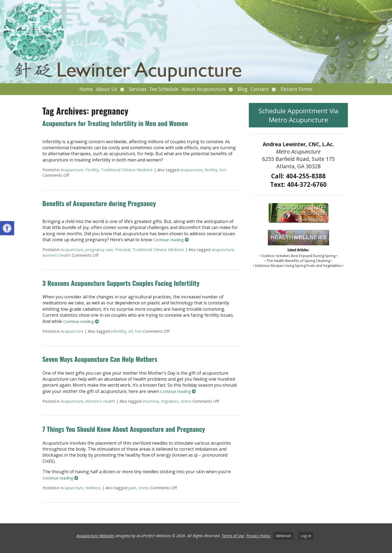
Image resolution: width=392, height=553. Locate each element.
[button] (7, 228)
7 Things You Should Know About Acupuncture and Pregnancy (124, 429)
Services (138, 89)
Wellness (93, 488)
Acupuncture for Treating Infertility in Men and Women (115, 123)
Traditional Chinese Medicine (127, 170)
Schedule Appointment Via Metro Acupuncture (298, 115)
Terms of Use (233, 536)
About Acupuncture (204, 89)
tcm (223, 170)
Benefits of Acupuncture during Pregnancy (99, 203)
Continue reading (171, 240)
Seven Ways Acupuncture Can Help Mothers (100, 359)
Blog (243, 89)
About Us (107, 89)
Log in (306, 536)
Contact (260, 89)
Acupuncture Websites (95, 536)
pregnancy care (99, 250)
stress (186, 401)
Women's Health (100, 401)
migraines (170, 401)
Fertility (92, 170)
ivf (131, 331)
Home (86, 89)
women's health (57, 255)
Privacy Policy (258, 536)
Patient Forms (297, 89)
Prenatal (123, 250)
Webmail (283, 536)
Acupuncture (72, 170)
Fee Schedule (164, 89)
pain (132, 488)
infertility (119, 331)
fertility (211, 170)
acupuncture (191, 170)
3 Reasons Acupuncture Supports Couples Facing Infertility (121, 283)
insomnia (151, 401)
